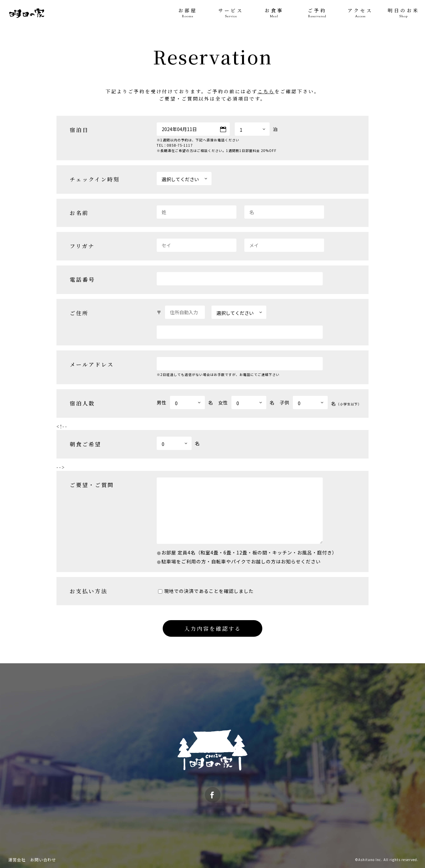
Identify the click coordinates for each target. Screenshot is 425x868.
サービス (231, 13)
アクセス (360, 13)
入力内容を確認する (213, 629)
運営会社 (17, 860)
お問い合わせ (43, 860)
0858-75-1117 (180, 145)
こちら (266, 91)
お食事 (274, 13)
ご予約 (317, 13)
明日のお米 (403, 13)
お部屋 (188, 13)
